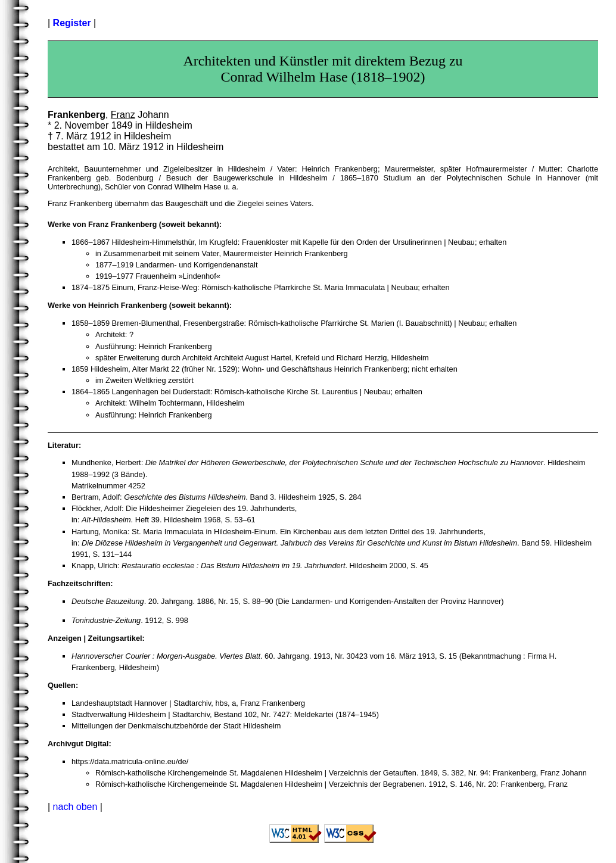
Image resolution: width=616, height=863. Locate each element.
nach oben (75, 807)
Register (72, 23)
